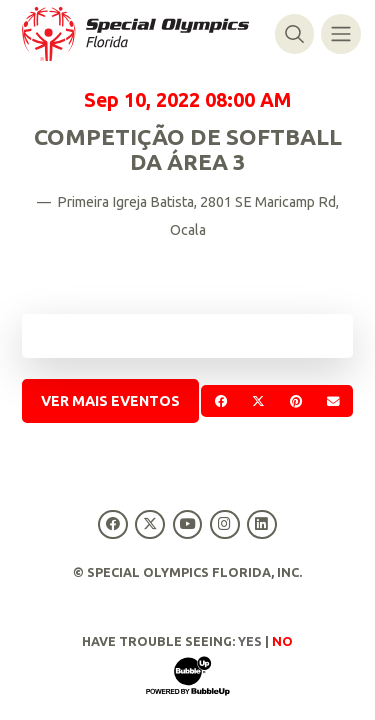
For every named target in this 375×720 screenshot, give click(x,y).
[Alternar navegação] (340, 33)
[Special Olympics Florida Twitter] (150, 524)
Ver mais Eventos (110, 401)
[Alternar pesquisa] (294, 33)
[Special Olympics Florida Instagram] (224, 524)
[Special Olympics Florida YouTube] (187, 524)
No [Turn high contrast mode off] (282, 641)
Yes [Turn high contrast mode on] (250, 641)
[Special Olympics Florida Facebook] (113, 524)
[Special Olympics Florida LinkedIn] (261, 524)
